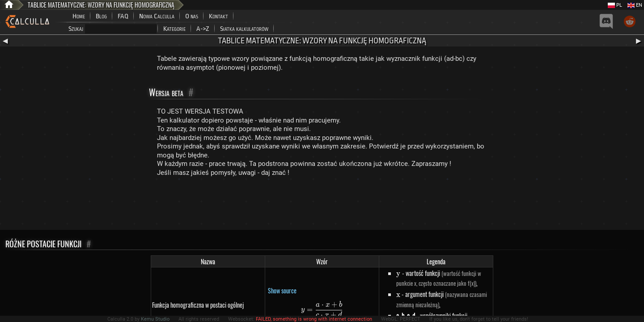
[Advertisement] (322, 205)
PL (615, 5)
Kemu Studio (155, 319)
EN (635, 5)
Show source (282, 290)
